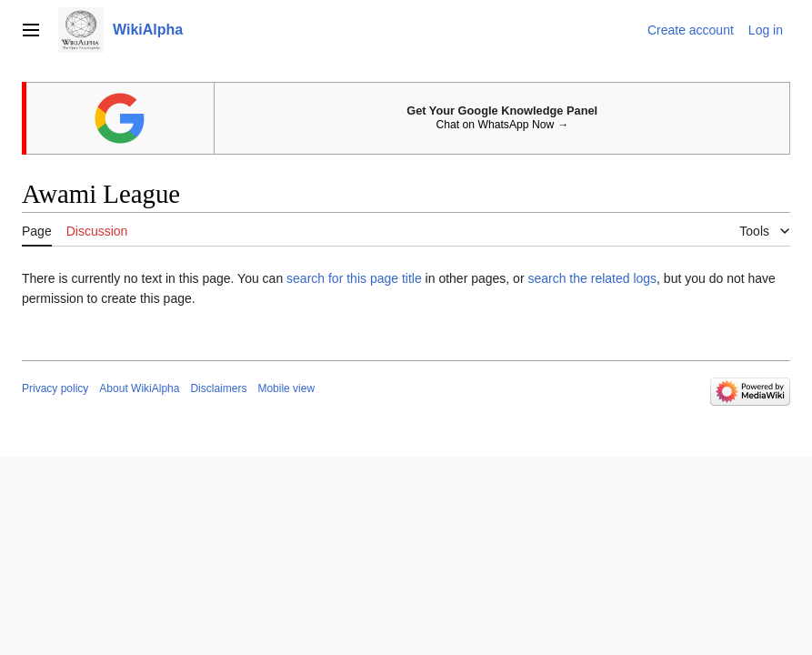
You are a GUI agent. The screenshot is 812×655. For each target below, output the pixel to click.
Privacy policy (55, 388)
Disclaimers (218, 388)
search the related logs (592, 278)
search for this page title (354, 278)
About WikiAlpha (139, 388)
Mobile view (286, 388)
